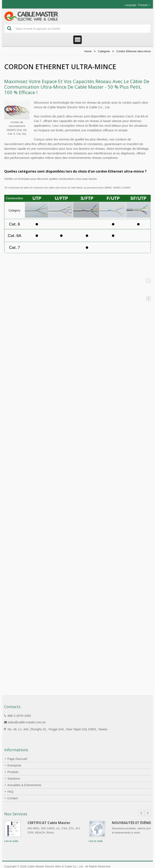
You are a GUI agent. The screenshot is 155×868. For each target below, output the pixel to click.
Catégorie (104, 51)
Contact (13, 798)
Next (148, 813)
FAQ (10, 792)
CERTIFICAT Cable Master (49, 823)
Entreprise (14, 765)
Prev (141, 813)
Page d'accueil (17, 759)
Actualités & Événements (24, 785)
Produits (13, 772)
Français (143, 5)
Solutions (14, 779)
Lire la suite (11, 841)
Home (88, 51)
